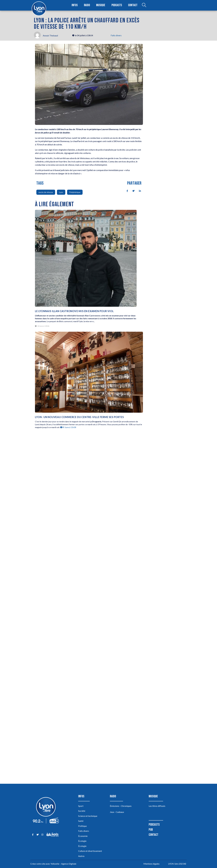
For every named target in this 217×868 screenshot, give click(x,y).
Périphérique (75, 192)
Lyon (61, 192)
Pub (151, 830)
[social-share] (126, 191)
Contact (132, 5)
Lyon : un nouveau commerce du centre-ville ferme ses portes (79, 417)
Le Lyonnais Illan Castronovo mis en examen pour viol (74, 311)
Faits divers (116, 35)
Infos (75, 5)
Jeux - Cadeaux (117, 812)
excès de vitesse (46, 192)
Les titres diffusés (157, 806)
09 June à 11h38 (68, 427)
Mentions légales (152, 864)
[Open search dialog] (143, 5)
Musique (101, 5)
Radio (87, 5)
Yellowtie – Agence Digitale (63, 864)
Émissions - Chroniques (121, 806)
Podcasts (116, 5)
